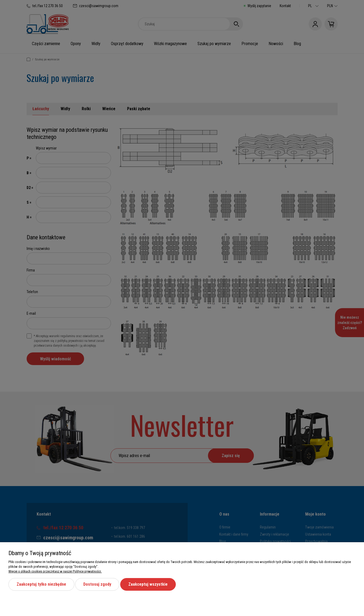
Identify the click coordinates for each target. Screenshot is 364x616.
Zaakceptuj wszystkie (148, 584)
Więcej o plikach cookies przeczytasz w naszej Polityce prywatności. (55, 571)
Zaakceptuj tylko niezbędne (41, 584)
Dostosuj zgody (97, 584)
